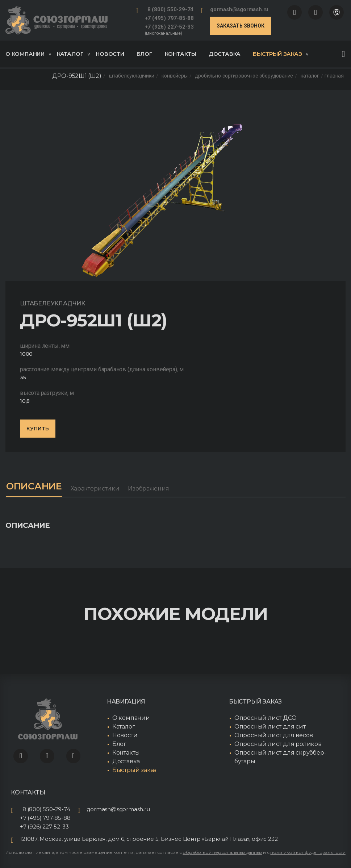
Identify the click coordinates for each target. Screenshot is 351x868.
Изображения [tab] (152, 489)
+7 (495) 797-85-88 (169, 18)
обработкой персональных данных (222, 852)
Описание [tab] (36, 487)
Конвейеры (174, 76)
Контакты (181, 54)
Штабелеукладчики (132, 76)
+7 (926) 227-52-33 (169, 27)
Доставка (225, 54)
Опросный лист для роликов (278, 744)
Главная (334, 76)
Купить (38, 429)
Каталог (74, 54)
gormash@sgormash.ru (239, 9)
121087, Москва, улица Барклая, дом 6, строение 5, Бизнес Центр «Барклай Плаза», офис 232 (149, 839)
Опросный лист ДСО (266, 718)
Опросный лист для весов (274, 736)
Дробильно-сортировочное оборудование (244, 76)
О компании (28, 54)
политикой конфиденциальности (308, 852)
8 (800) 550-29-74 (171, 9)
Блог (145, 54)
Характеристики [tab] (98, 489)
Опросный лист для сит (270, 727)
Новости (110, 54)
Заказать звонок (241, 26)
